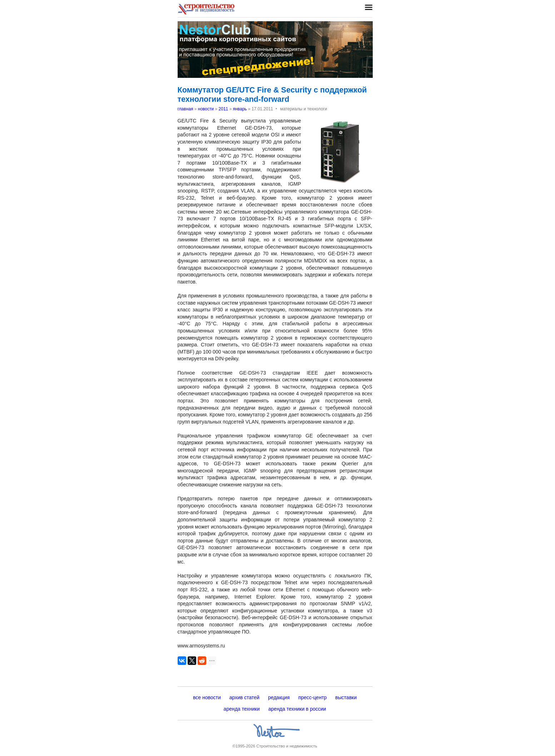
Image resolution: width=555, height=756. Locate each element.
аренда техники (242, 709)
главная (185, 109)
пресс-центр (313, 697)
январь (240, 109)
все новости (207, 697)
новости (206, 109)
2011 (224, 109)
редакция (279, 697)
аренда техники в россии (297, 709)
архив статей (244, 697)
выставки (346, 697)
